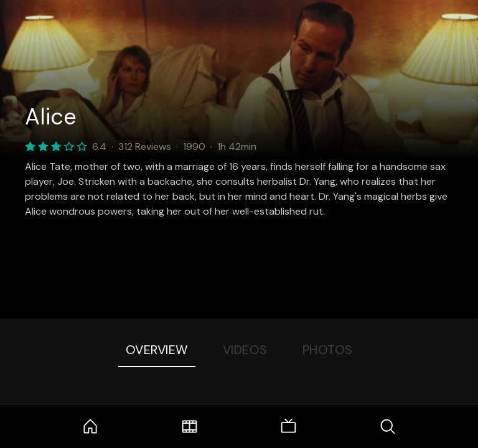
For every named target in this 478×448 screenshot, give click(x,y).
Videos (245, 350)
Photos (328, 350)
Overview (157, 350)
